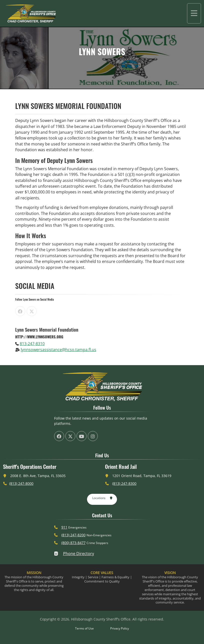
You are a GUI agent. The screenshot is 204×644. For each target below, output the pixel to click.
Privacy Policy (120, 628)
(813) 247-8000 (21, 483)
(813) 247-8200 (73, 535)
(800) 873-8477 (73, 543)
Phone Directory (74, 554)
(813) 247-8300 (124, 483)
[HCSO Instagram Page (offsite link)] (93, 436)
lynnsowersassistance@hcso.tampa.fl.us (58, 350)
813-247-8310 (32, 344)
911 (64, 527)
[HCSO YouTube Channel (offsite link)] (82, 436)
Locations (102, 498)
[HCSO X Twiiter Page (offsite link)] (70, 436)
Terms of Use (84, 628)
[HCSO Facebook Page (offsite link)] (59, 436)
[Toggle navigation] (194, 13)
